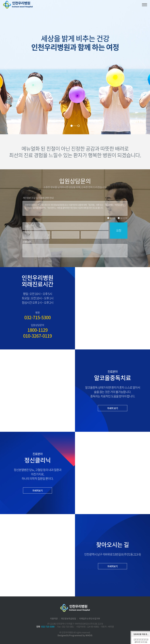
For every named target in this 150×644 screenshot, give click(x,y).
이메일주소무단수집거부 (90, 618)
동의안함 (124, 218)
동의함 (112, 218)
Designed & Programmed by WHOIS (75, 635)
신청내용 (27, 242)
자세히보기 (37, 490)
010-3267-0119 (37, 336)
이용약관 (54, 618)
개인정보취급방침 (68, 618)
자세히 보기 (113, 408)
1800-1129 (37, 330)
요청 (119, 230)
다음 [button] (143, 67)
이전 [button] (7, 67)
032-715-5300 (37, 317)
